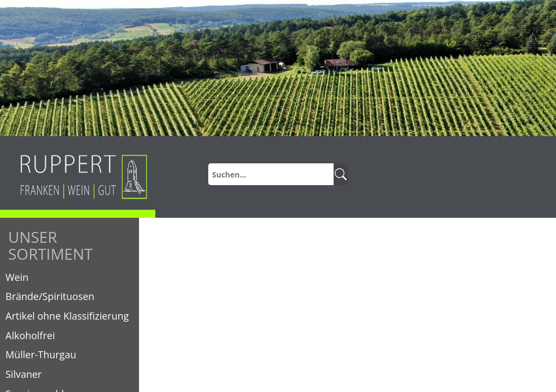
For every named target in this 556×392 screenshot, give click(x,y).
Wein (17, 277)
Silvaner (23, 374)
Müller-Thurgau (41, 354)
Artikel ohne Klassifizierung (67, 316)
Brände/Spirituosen (50, 296)
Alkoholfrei (30, 335)
